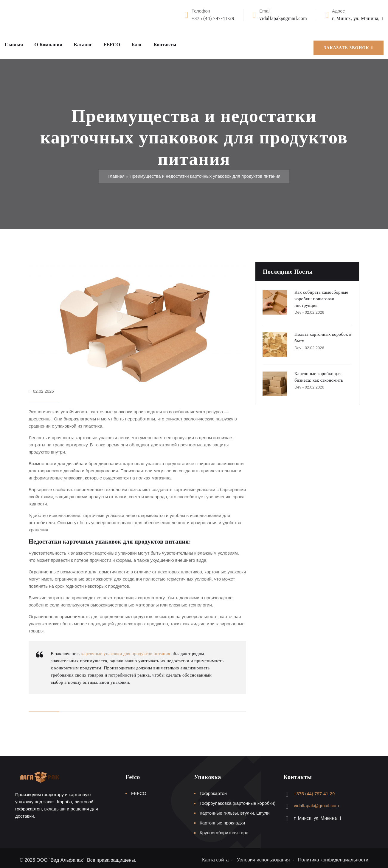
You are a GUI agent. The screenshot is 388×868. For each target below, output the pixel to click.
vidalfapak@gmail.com (283, 18)
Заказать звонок (349, 43)
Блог (148, 43)
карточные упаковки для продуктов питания (126, 649)
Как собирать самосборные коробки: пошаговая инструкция (321, 295)
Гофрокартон (213, 789)
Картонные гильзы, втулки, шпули (235, 809)
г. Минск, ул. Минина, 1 (358, 18)
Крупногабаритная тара (224, 828)
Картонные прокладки (222, 819)
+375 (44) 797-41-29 (213, 18)
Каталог (90, 43)
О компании (52, 43)
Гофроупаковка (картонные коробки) (238, 799)
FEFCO (121, 43)
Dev (298, 308)
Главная (15, 43)
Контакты (178, 43)
